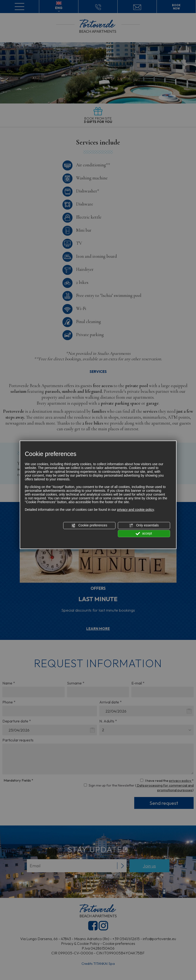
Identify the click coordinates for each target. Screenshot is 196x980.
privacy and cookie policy (136, 510)
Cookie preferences (89, 525)
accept (144, 534)
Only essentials (144, 525)
